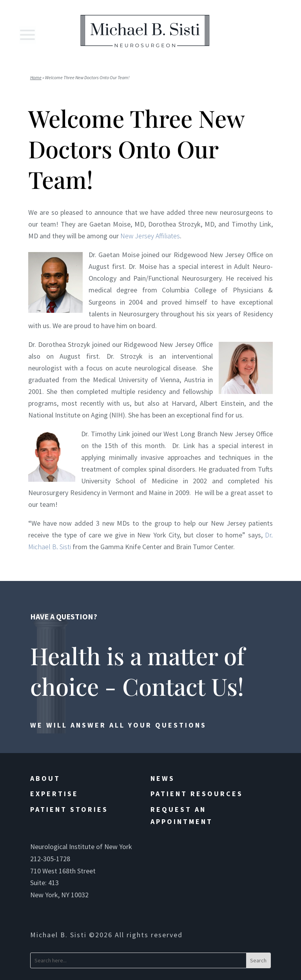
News (163, 778)
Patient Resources (197, 794)
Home (36, 77)
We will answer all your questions (118, 725)
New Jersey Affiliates (150, 236)
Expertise (54, 794)
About (45, 778)
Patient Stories (69, 809)
